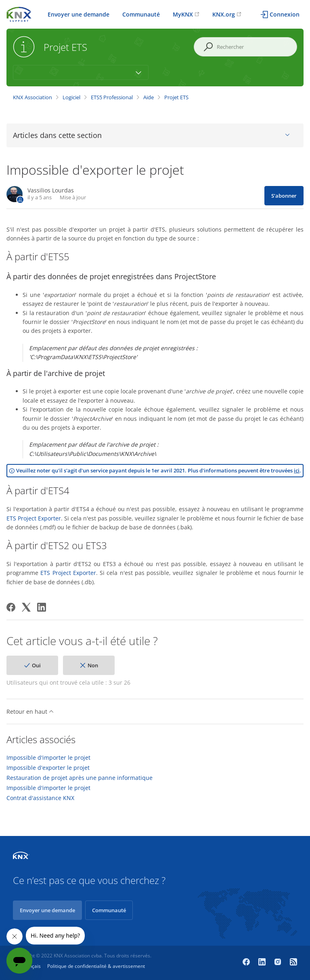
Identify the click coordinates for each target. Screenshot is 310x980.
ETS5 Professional (112, 97)
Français (31, 966)
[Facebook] (11, 607)
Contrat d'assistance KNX (40, 798)
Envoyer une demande (79, 14)
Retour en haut (30, 711)
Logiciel (71, 97)
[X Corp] (26, 607)
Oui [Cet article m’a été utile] (36, 665)
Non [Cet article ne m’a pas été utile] (93, 665)
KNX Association (32, 97)
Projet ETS (176, 97)
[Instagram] (279, 963)
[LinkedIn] (42, 607)
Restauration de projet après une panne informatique (80, 778)
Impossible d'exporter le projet (48, 768)
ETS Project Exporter (34, 518)
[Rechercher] (245, 47)
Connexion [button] (285, 14)
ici (297, 470)
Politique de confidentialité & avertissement (96, 966)
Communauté (141, 14)
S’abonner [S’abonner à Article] (284, 196)
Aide (149, 97)
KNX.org (224, 14)
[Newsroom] (293, 963)
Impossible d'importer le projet (48, 758)
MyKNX (183, 14)
